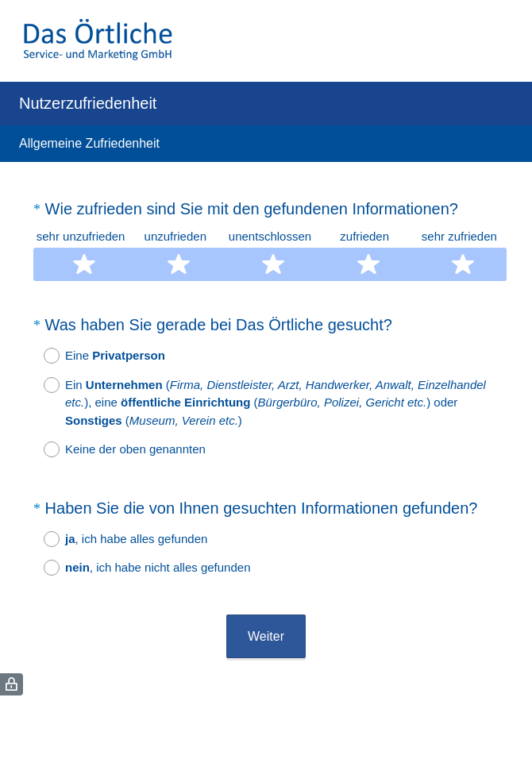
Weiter (266, 636)
